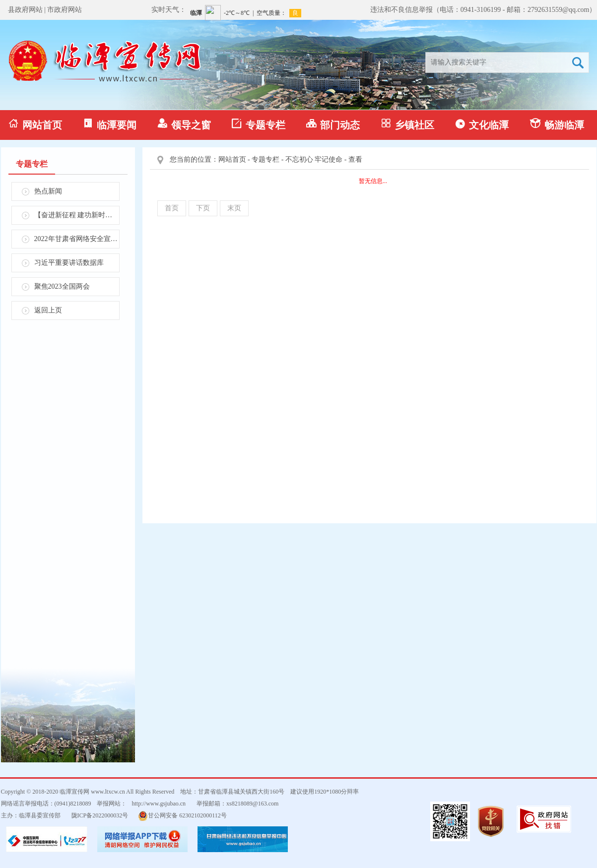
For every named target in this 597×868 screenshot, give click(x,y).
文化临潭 (482, 124)
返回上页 (48, 310)
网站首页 (35, 124)
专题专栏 (259, 124)
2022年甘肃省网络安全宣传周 (77, 239)
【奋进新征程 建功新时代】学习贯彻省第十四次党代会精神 (77, 215)
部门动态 (333, 124)
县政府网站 (25, 10)
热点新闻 (48, 191)
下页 (203, 208)
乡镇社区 (407, 124)
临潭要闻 (110, 124)
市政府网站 (65, 10)
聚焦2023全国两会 (62, 286)
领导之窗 (184, 124)
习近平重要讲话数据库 (69, 263)
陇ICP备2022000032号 (100, 815)
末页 (234, 208)
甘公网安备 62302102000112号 (182, 816)
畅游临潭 (557, 124)
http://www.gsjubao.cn (159, 804)
